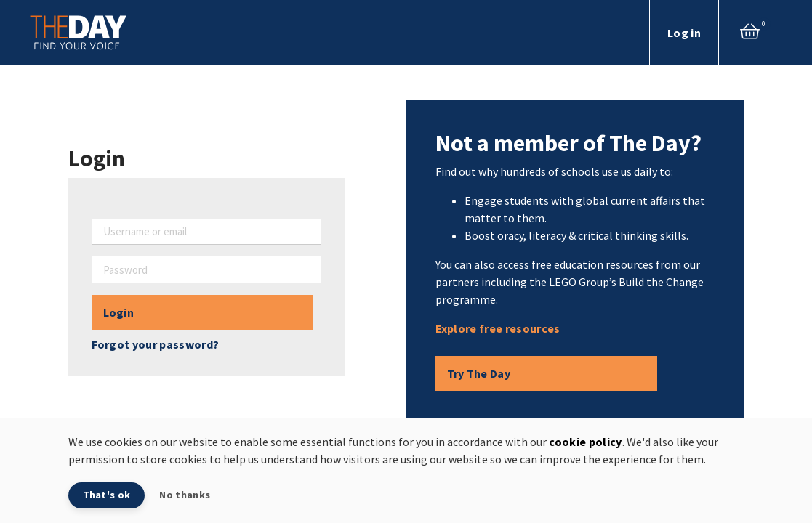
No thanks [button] (185, 495)
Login (119, 312)
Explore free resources (498, 328)
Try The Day (479, 373)
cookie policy (586, 442)
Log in (684, 33)
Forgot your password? (156, 344)
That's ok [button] (107, 495)
